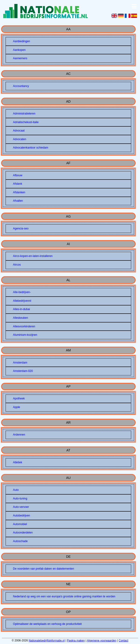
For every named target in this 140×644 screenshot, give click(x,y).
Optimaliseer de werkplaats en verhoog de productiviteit (47, 624)
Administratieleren (24, 114)
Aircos (17, 265)
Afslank (18, 184)
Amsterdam (20, 363)
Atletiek (18, 462)
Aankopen (19, 50)
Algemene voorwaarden (102, 641)
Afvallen (18, 201)
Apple (17, 407)
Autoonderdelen (23, 533)
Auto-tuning (20, 499)
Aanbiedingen (22, 41)
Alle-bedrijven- (22, 292)
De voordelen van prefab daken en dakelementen (44, 569)
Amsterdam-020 (23, 371)
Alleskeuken (21, 318)
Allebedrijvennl (22, 301)
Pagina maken (76, 641)
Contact (123, 641)
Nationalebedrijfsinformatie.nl (47, 641)
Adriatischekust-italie (26, 122)
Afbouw (18, 175)
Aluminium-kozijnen (25, 335)
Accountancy (21, 86)
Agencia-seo (21, 229)
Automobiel (20, 524)
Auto (16, 490)
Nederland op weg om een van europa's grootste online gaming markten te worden (64, 596)
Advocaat (19, 131)
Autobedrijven (22, 516)
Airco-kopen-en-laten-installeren (33, 256)
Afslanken (19, 192)
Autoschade (20, 541)
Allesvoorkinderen (24, 326)
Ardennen (19, 435)
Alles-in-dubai (22, 309)
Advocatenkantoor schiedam (31, 148)
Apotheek (19, 398)
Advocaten (20, 139)
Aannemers (20, 58)
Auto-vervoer (21, 507)
